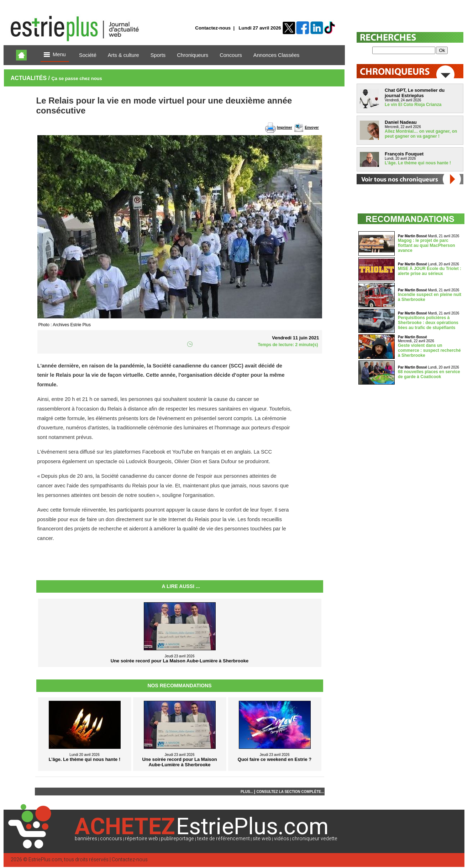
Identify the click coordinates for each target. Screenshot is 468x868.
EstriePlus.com (45, 860)
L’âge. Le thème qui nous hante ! (418, 163)
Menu (55, 55)
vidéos (282, 839)
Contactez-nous (213, 28)
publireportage (177, 839)
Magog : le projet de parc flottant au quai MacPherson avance (427, 245)
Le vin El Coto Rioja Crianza (413, 105)
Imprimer (285, 128)
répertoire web (141, 839)
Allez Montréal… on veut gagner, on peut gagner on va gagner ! (421, 134)
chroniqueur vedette (315, 839)
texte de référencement (224, 839)
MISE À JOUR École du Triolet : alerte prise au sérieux (430, 271)
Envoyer (312, 128)
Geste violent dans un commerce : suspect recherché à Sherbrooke (429, 350)
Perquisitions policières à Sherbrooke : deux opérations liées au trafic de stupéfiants (428, 323)
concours (111, 839)
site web (262, 839)
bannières (86, 839)
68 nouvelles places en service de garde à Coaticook (429, 374)
